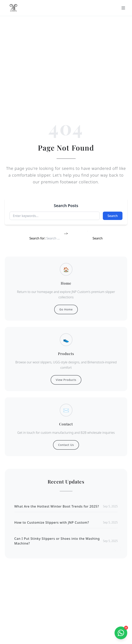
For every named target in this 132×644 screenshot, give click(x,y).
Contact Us (66, 445)
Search (113, 216)
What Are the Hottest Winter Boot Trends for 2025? (57, 506)
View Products (66, 380)
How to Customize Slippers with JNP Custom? (52, 522)
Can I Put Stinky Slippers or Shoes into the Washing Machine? (57, 541)
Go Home (66, 309)
